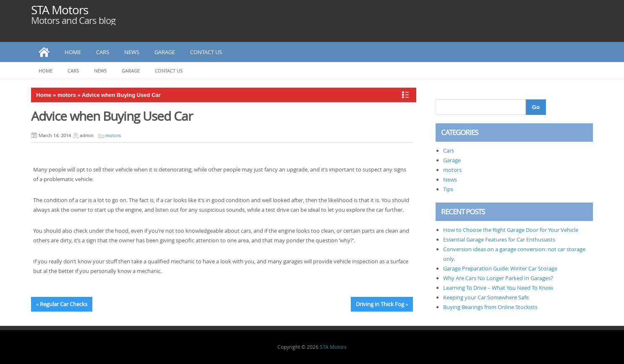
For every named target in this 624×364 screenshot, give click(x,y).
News (132, 52)
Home (73, 52)
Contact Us (206, 52)
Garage (165, 52)
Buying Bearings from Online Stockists (490, 307)
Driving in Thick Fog (380, 304)
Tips (448, 189)
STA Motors (60, 10)
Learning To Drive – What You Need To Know (498, 288)
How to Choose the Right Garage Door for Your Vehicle (511, 230)
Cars (103, 52)
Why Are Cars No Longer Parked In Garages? (498, 278)
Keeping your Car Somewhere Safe (486, 297)
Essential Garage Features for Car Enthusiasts (499, 239)
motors (67, 95)
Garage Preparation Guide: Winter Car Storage (500, 268)
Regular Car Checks (64, 304)
